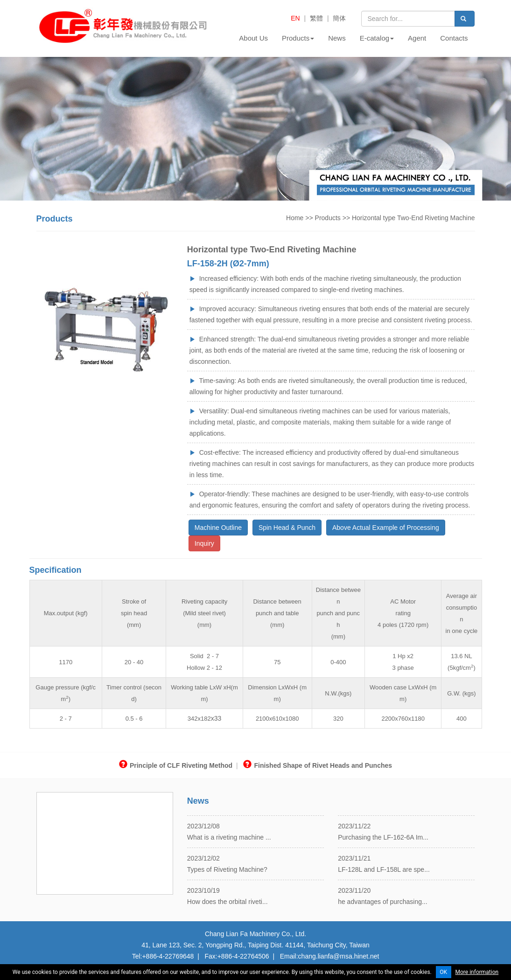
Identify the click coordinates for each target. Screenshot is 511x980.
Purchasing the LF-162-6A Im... (383, 837)
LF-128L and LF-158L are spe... (384, 869)
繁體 (316, 18)
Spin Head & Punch (287, 528)
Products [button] (298, 38)
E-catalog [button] (377, 38)
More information (477, 972)
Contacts (454, 38)
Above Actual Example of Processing (386, 528)
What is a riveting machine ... (229, 837)
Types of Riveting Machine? (227, 869)
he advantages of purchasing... (382, 902)
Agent (417, 38)
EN (295, 18)
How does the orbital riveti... (227, 902)
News (337, 38)
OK (443, 972)
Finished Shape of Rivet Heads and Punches (318, 765)
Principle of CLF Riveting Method (176, 765)
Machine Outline (218, 528)
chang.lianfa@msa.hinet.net (339, 956)
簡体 (339, 18)
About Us (253, 38)
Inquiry (204, 543)
